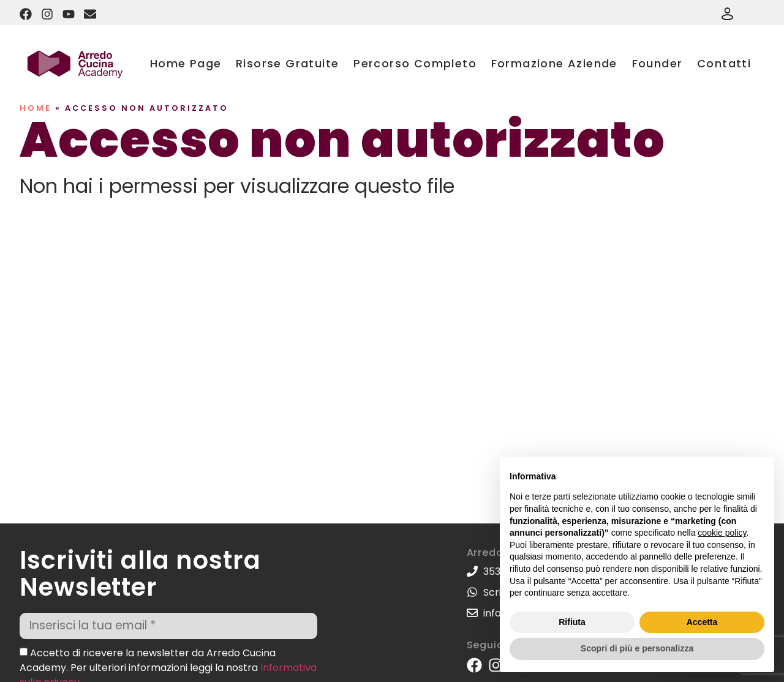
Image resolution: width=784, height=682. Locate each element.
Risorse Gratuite (287, 63)
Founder (658, 63)
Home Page (186, 63)
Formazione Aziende (554, 63)
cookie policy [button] (722, 533)
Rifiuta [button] (572, 622)
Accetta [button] (702, 622)
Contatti (724, 63)
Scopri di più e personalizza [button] (637, 648)
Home (36, 108)
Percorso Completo (415, 63)
